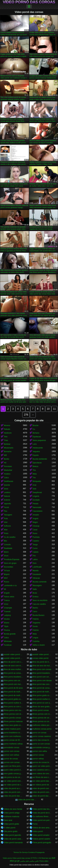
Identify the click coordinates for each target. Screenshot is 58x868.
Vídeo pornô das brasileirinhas (42, 809)
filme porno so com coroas (13, 707)
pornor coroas (38, 755)
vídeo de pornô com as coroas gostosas (13, 792)
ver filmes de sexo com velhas (42, 777)
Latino (35, 559)
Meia (35, 474)
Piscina (7, 630)
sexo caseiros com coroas (42, 770)
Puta (6, 519)
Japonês (7, 504)
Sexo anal (8, 820)
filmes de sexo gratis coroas (42, 707)
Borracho (8, 452)
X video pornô (10, 828)
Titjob (6, 626)
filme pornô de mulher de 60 (13, 692)
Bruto (35, 593)
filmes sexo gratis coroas (13, 725)
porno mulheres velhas (13, 744)
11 (54, 409)
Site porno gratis (11, 831)
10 (48, 409)
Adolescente (38, 448)
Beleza (35, 466)
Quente (7, 485)
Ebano (7, 623)
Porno (35, 824)
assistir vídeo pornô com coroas (13, 654)
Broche (36, 425)
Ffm (34, 556)
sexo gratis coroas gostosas (13, 774)
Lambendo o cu (10, 585)
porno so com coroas (41, 744)
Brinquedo (37, 481)
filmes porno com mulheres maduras (13, 710)
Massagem (37, 585)
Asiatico (7, 474)
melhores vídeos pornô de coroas (42, 725)
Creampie (8, 608)
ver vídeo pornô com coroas (13, 781)
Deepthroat (37, 492)
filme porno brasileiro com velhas (13, 677)
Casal (35, 530)
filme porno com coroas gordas (13, 681)
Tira (34, 470)
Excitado (36, 500)
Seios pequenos (39, 440)
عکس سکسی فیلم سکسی (29, 861)
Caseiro (36, 541)
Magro (35, 522)
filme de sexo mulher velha (13, 669)
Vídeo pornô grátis (11, 824)
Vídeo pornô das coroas (29, 2)
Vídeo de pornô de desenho (42, 813)
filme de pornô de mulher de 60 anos (42, 662)
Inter (6, 522)
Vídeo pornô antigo (12, 813)
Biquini (7, 574)
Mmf (6, 578)
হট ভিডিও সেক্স (36, 858)
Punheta (36, 537)
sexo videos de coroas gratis (42, 774)
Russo (6, 582)
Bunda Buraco (39, 615)
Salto (35, 589)
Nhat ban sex (46, 858)
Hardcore (8, 433)
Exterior (7, 500)
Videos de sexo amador (42, 828)
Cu (34, 429)
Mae (6, 530)
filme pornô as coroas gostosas (13, 673)
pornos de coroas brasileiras (42, 762)
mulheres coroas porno (42, 729)
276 (26, 415)
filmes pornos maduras (13, 721)
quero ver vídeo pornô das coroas (42, 766)
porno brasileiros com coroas (13, 733)
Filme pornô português (42, 843)
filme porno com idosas (42, 681)
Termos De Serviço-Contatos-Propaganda (29, 852)
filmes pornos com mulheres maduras (42, 714)
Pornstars (8, 466)
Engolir (7, 593)
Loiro (35, 444)
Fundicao (8, 645)
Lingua (35, 638)
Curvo (35, 548)
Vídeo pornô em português (42, 820)
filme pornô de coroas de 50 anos (42, 688)
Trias (6, 440)
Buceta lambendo (40, 459)
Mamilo (36, 571)
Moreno (7, 425)
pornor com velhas (12, 755)
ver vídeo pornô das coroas (42, 781)
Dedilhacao (9, 481)
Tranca (7, 600)
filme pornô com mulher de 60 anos (13, 684)
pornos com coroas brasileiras (13, 762)
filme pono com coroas (42, 669)
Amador (36, 515)
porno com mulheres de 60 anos (13, 736)
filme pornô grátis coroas (13, 699)
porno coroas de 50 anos (13, 740)
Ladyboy (7, 615)
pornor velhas (38, 759)
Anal (34, 485)
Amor (6, 604)
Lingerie (36, 496)
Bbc (5, 541)
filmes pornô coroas (41, 710)
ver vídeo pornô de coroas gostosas (13, 785)
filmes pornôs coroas (12, 718)
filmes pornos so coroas (42, 721)
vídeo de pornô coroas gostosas (42, 792)
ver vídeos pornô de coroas (42, 785)
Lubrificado (37, 567)
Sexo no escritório (40, 600)
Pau (5, 511)
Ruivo (35, 533)
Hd (5, 463)
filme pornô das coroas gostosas (42, 684)
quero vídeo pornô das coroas (13, 770)
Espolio (36, 455)
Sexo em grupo (10, 563)
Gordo (35, 626)
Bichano (36, 433)
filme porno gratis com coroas (42, 695)
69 (5, 589)
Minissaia (8, 641)
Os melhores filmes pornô (42, 817)
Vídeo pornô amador (41, 835)
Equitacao (37, 437)
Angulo (35, 519)
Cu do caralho (10, 537)
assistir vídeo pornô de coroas (42, 654)
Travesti (7, 612)
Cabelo (36, 552)
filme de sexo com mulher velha (13, 666)
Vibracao (36, 578)
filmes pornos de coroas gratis (42, 718)
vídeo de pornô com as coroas (42, 788)
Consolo (7, 545)
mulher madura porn (12, 729)
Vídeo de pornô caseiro (13, 839)
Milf (5, 455)
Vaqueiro (36, 452)
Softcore (7, 526)
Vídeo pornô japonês (12, 835)
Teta (6, 437)
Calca (6, 478)
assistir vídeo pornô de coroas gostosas (13, 658)
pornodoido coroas (12, 748)
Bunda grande (10, 634)
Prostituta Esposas (12, 559)
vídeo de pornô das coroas (13, 796)
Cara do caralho (39, 604)
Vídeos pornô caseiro (41, 839)
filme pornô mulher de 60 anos (13, 703)
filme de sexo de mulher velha (42, 666)
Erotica (35, 597)
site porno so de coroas (13, 777)
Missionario (9, 448)
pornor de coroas (11, 759)
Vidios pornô (38, 831)
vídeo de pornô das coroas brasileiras (42, 796)
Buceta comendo (40, 582)
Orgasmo (36, 623)
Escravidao (8, 567)
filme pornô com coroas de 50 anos (42, 677)
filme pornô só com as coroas (42, 703)
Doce (6, 489)
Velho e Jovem (39, 645)
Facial (6, 507)
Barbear (7, 444)
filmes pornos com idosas (13, 714)
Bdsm (6, 552)
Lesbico (7, 492)
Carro (35, 612)
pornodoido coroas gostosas (42, 748)
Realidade (8, 548)
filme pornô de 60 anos (13, 688)
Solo (34, 489)
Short (6, 556)
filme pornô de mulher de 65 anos (13, 695)
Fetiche (36, 619)
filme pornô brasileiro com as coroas (42, 673)
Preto (6, 533)
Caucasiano (38, 511)
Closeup (36, 526)
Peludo (35, 504)
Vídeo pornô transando (13, 843)
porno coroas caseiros (42, 736)
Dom (35, 563)
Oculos (7, 619)
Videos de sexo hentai (13, 809)
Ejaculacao (37, 463)
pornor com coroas (12, 751)
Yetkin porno (7, 858)
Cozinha (36, 641)
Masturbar (8, 470)
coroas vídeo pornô (41, 658)
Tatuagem (8, 515)
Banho (35, 608)
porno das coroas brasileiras (42, 740)
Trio (34, 478)
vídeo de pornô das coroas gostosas (28, 800)
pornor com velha (40, 751)
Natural (7, 496)
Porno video (44, 861)
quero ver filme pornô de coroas (13, 766)
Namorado (37, 507)
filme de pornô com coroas (13, 662)
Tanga (35, 545)
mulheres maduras (12, 817)
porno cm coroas (40, 733)
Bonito (6, 459)
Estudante (37, 574)
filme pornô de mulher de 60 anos (42, 692)
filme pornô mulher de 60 (42, 699)
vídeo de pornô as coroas (13, 788)
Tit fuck (7, 571)
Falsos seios (9, 597)
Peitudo (7, 429)
